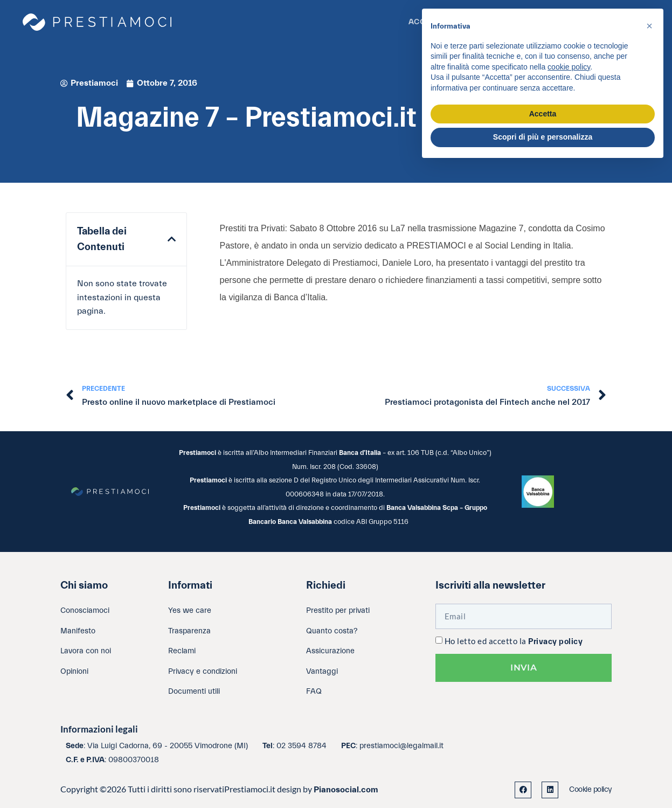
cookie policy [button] (569, 67)
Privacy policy (555, 642)
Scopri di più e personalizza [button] (543, 137)
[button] (172, 239)
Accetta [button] (543, 114)
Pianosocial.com (346, 790)
